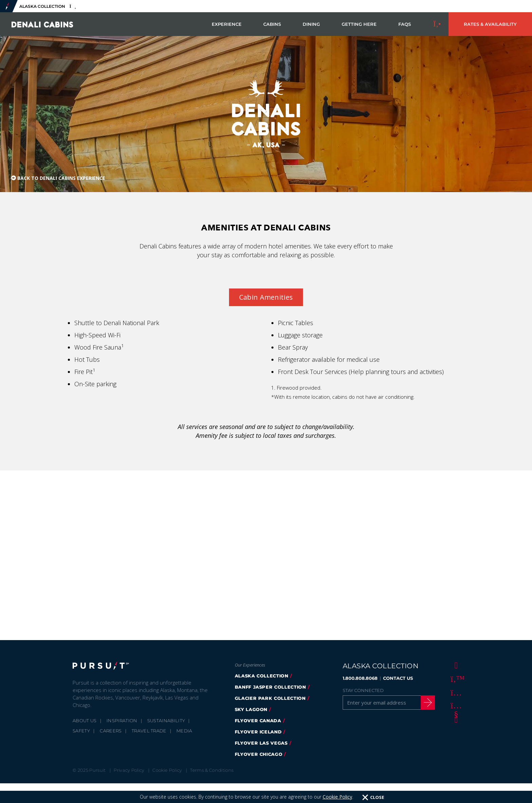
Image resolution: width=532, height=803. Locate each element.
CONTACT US (398, 678)
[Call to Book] (437, 24)
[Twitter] (455, 678)
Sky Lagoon (251, 709)
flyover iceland (258, 732)
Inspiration (122, 721)
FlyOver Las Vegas (261, 743)
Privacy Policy (129, 770)
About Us (85, 721)
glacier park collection (270, 698)
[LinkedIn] (455, 719)
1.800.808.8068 (360, 678)
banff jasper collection (270, 687)
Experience (227, 24)
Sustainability (166, 721)
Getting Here (359, 24)
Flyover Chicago (259, 754)
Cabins (272, 24)
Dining (311, 24)
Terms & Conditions (212, 770)
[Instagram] (455, 692)
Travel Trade (149, 731)
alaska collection (262, 676)
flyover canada (258, 721)
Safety (81, 731)
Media (184, 731)
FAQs (405, 24)
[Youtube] (455, 706)
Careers (111, 731)
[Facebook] (455, 665)
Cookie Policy (167, 770)
